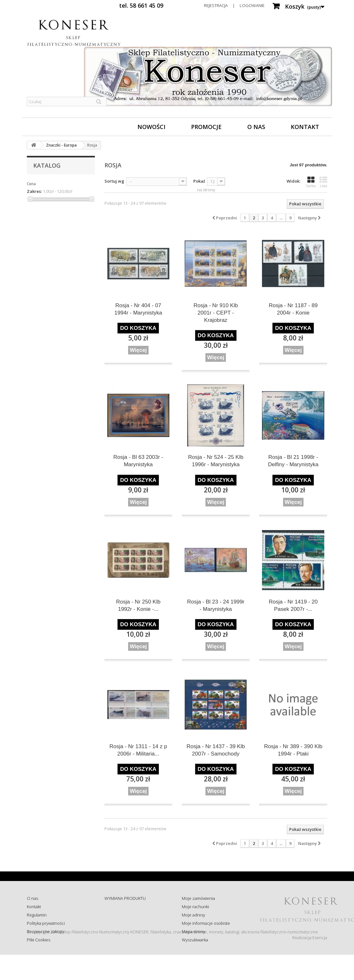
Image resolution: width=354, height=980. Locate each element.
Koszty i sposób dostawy (127, 931)
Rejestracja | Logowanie (234, 5)
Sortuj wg (114, 181)
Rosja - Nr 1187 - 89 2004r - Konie (293, 309)
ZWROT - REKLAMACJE (125, 907)
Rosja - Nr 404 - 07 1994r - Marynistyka (138, 309)
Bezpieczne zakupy (46, 931)
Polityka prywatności (46, 923)
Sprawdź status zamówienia (131, 923)
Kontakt (305, 127)
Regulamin (37, 915)
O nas (256, 127)
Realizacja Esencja (310, 963)
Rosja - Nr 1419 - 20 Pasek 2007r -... (293, 605)
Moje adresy (193, 915)
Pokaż (199, 181)
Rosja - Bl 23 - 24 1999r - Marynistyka (216, 605)
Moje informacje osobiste (206, 923)
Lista (323, 182)
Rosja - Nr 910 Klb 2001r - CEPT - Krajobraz (216, 313)
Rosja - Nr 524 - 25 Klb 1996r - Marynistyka (216, 461)
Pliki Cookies (38, 940)
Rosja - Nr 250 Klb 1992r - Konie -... (138, 605)
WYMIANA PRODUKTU (125, 898)
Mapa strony (193, 931)
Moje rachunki (195, 907)
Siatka (311, 182)
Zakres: (34, 191)
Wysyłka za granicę (122, 940)
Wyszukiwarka (195, 940)
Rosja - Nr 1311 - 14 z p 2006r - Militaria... (138, 750)
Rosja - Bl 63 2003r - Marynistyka (138, 461)
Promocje (206, 127)
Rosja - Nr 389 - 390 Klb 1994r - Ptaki (293, 750)
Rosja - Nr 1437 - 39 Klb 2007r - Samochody (216, 750)
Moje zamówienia (198, 898)
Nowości (151, 127)
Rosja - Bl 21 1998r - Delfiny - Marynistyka (293, 461)
